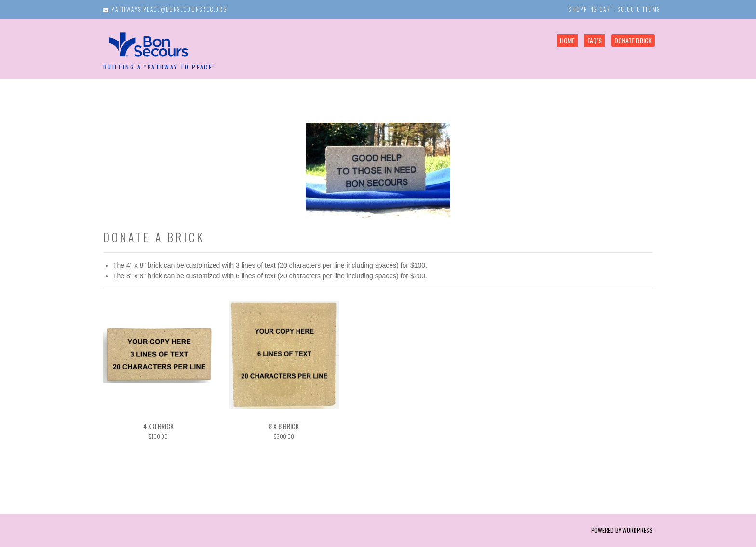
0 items (648, 9)
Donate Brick (633, 40)
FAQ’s (594, 40)
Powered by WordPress (622, 530)
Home (567, 40)
